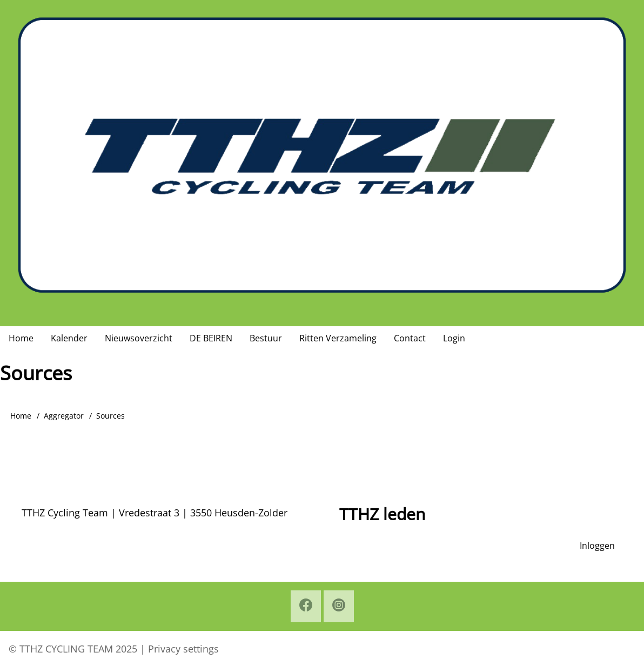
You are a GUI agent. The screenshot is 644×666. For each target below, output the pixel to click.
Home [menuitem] (21, 338)
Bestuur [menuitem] (266, 338)
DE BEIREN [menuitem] (211, 338)
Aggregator (64, 416)
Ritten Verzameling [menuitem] (338, 338)
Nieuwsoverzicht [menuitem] (139, 338)
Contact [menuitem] (410, 338)
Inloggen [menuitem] (597, 546)
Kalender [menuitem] (69, 338)
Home (21, 416)
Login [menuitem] (454, 338)
